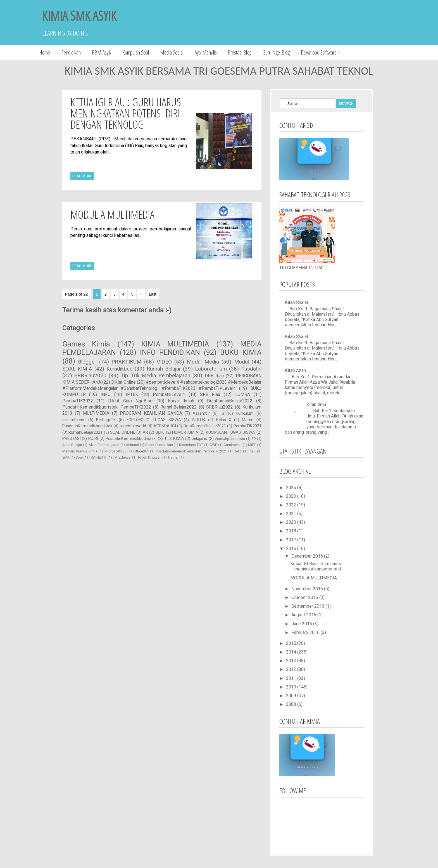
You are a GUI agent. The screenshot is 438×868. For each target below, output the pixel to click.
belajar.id (199, 439)
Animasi (132, 445)
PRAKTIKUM (126, 362)
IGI (223, 413)
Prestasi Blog (240, 52)
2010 (292, 687)
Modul (241, 362)
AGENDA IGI (165, 426)
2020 (292, 522)
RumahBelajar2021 (85, 432)
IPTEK (132, 394)
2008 (292, 704)
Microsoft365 (115, 451)
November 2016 (308, 589)
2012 (292, 669)
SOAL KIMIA (77, 369)
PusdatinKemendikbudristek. (131, 439)
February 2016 (306, 632)
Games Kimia (86, 344)
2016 (292, 549)
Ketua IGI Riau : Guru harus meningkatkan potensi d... (317, 566)
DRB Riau (214, 376)
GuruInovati (233, 445)
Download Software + (321, 52)
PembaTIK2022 (78, 401)
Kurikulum (245, 413)
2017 (292, 540)
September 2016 (308, 606)
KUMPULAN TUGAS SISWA (230, 432)
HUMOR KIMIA (185, 432)
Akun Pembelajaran (104, 445)
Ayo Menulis (206, 52)
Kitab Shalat (297, 302)
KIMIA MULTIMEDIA (175, 344)
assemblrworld (133, 426)
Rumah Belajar (164, 369)
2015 (292, 643)
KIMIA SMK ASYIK (79, 16)
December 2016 (308, 556)
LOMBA (243, 394)
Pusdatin (251, 369)
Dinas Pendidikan (159, 445)
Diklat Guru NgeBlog (130, 401)
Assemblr (201, 413)
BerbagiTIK (106, 420)
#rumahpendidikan (230, 439)
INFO (106, 394)
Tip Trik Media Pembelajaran (155, 375)
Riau (252, 451)
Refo (238, 451)
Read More (82, 176)
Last (153, 294)
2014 (292, 652)
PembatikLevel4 (169, 394)
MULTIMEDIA (96, 413)
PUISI (93, 439)
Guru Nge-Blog (276, 52)
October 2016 (305, 597)
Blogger (87, 362)
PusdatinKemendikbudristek (87, 426)
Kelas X (224, 420)
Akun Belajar (72, 445)
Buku (160, 432)
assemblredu (74, 420)
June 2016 (302, 624)
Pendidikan (71, 52)
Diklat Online (123, 382)
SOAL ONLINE (123, 432)
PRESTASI (72, 439)
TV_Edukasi (122, 457)
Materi (248, 420)
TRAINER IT (98, 457)
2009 (292, 696)
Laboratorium (211, 369)
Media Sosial (172, 52)
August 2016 (304, 615)
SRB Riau (210, 394)
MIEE (252, 445)
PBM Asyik (102, 52)
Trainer (173, 457)
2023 (292, 496)
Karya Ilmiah (181, 401)
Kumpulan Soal (136, 52)
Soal (79, 457)
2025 (292, 488)
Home (45, 52)
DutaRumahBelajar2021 (205, 426)
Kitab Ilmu (316, 404)
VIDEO (164, 362)
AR (145, 432)
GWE (213, 445)
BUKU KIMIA (241, 352)
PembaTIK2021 (247, 426)
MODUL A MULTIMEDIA (112, 214)
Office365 (141, 451)
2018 (292, 531)
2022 (292, 505)
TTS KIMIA (174, 439)
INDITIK (198, 420)
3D (254, 439)
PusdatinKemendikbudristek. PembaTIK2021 (191, 451)
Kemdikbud (120, 369)
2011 (292, 678)
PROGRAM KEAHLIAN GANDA (151, 413)
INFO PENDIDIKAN (170, 352)
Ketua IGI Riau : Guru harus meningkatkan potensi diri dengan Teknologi (126, 113)
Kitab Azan (295, 370)
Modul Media (203, 362)
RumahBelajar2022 (178, 407)
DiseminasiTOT (191, 445)
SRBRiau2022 (220, 407)
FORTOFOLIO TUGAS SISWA (154, 420)
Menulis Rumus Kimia (80, 451)
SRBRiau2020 (90, 375)
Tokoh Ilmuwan (149, 457)
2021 (292, 514)
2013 (292, 661)
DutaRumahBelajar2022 (230, 401)
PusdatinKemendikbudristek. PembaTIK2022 (107, 407)
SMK (66, 457)
